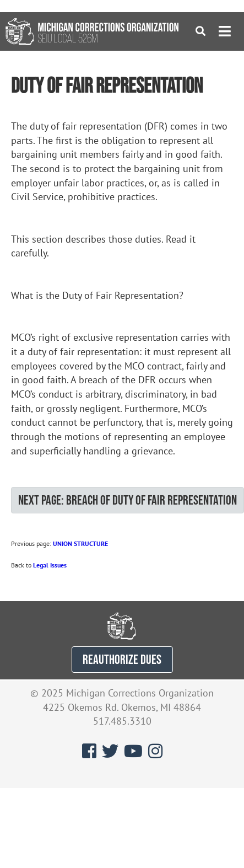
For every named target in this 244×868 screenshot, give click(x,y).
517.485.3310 (122, 721)
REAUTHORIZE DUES (122, 659)
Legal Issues (50, 565)
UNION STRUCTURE (80, 543)
